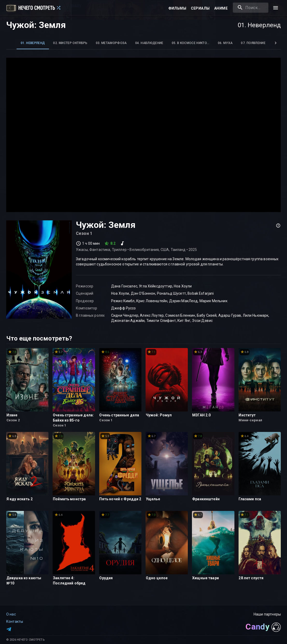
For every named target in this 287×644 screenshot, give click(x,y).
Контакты (15, 621)
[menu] (276, 8)
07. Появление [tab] (253, 43)
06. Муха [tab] (225, 43)
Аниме (221, 8)
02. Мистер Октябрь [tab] (70, 43)
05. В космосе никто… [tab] (191, 43)
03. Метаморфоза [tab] (111, 43)
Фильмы (177, 8)
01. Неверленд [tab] (33, 43)
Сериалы (200, 8)
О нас (11, 614)
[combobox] (251, 8)
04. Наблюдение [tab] (149, 43)
